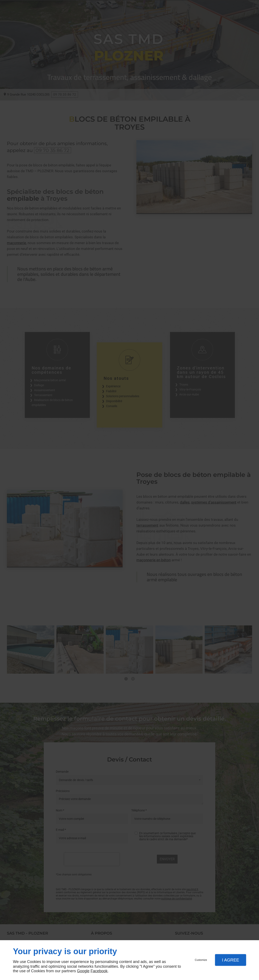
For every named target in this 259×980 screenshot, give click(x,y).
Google (83, 971)
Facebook (99, 971)
